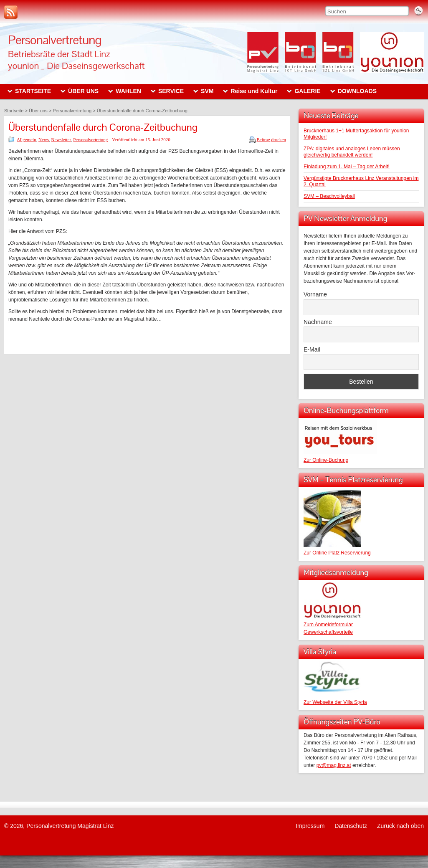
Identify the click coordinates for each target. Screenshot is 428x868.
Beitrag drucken (271, 139)
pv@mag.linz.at (334, 765)
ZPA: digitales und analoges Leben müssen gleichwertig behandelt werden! (352, 152)
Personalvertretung (55, 40)
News (44, 139)
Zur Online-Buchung (326, 460)
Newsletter (61, 139)
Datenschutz (351, 826)
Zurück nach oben (400, 826)
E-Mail (312, 349)
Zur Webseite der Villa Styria (335, 702)
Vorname (315, 294)
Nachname (318, 322)
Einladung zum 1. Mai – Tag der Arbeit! (347, 167)
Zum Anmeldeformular (328, 625)
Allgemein (26, 139)
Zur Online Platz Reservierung (337, 553)
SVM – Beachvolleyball (329, 196)
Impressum (310, 826)
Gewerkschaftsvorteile (328, 632)
